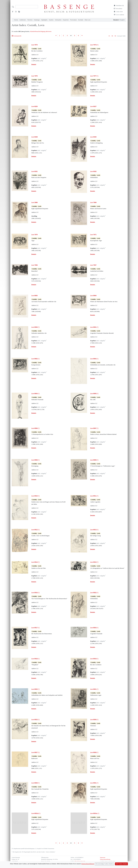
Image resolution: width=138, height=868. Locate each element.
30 (112, 36)
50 (115, 36)
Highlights (44, 20)
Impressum (103, 857)
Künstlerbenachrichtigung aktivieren (41, 31)
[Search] (27, 7)
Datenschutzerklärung (105, 859)
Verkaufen (58, 20)
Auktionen (23, 20)
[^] (94, 45)
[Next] (82, 36)
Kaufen (51, 20)
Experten (66, 20)
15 (109, 36)
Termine (30, 20)
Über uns (87, 20)
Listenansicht (16, 36)
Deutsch (116, 20)
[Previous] (56, 36)
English (122, 20)
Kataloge (37, 20)
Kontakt (81, 20)
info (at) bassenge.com (80, 861)
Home (16, 20)
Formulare (74, 20)
